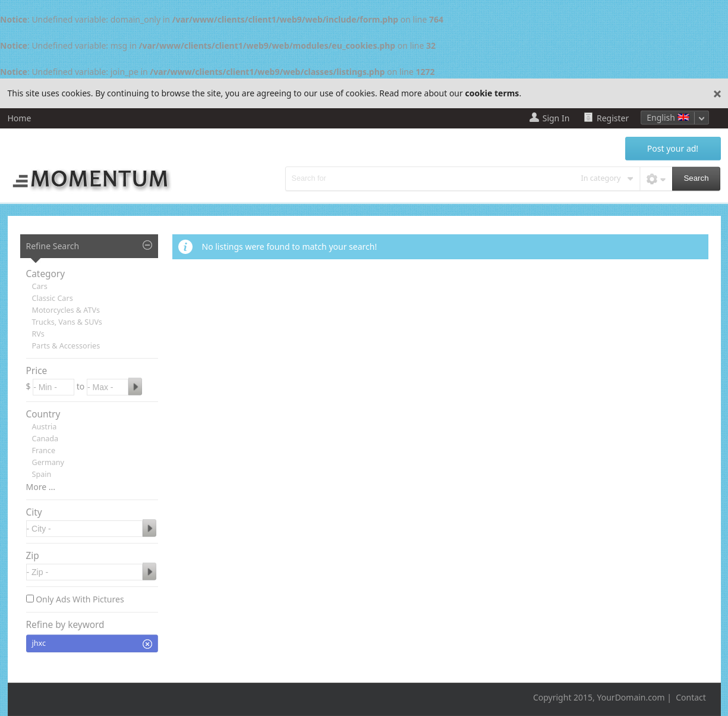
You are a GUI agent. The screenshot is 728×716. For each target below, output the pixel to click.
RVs (38, 334)
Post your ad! (673, 148)
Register (613, 118)
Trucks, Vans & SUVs (67, 322)
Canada (45, 439)
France (44, 450)
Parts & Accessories (66, 346)
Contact (691, 697)
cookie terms (492, 93)
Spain (42, 474)
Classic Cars (53, 298)
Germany (48, 462)
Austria (45, 427)
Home (20, 118)
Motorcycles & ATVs (66, 310)
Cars (40, 286)
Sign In (556, 118)
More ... (41, 487)
